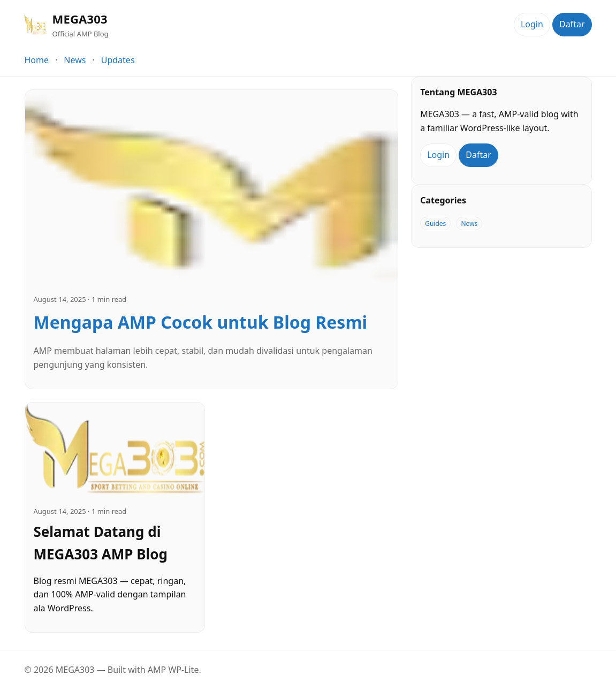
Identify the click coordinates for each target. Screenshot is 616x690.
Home (37, 60)
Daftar (572, 24)
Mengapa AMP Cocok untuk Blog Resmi (201, 322)
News (75, 60)
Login (532, 24)
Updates (118, 60)
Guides (435, 223)
